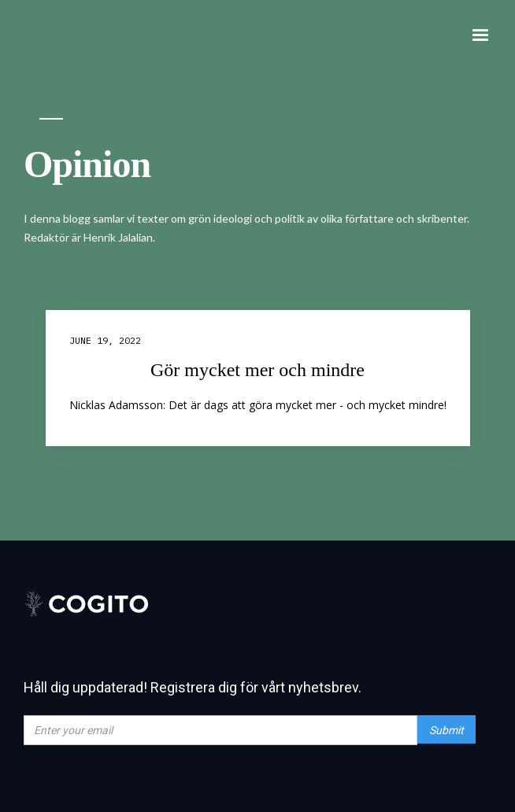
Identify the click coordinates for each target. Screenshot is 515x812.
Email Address (59, 703)
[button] (480, 35)
